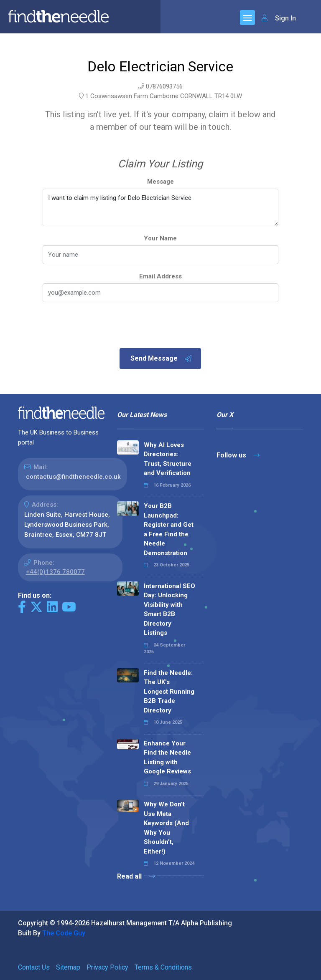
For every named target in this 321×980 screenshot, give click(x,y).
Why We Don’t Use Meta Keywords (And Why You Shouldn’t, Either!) (166, 828)
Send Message (161, 359)
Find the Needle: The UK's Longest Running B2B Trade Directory (169, 692)
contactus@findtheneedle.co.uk (73, 477)
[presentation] (106, 326)
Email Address (160, 276)
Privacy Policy (107, 967)
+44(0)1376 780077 (55, 572)
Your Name (160, 238)
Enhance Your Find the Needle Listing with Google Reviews (167, 758)
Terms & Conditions (163, 967)
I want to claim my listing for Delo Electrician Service (160, 207)
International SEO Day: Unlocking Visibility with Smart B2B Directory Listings (169, 610)
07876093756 (164, 86)
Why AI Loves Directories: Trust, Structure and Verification (168, 459)
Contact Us (34, 967)
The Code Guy (64, 933)
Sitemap (68, 967)
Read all (136, 876)
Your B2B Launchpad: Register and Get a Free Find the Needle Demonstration (169, 529)
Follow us (238, 455)
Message (160, 182)
